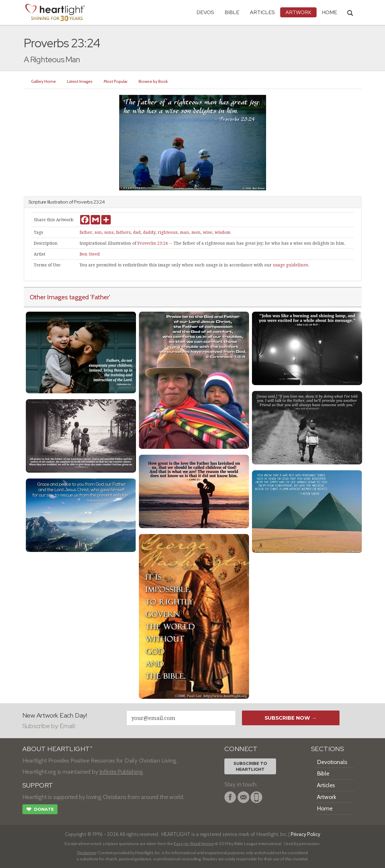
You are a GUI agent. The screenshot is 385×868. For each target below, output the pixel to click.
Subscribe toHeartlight (250, 766)
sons (109, 232)
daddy (149, 232)
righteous (168, 232)
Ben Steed (90, 254)
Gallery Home (44, 81)
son (98, 232)
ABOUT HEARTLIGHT (57, 749)
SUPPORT (38, 785)
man (185, 232)
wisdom (223, 232)
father (86, 232)
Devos (205, 12)
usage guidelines (290, 265)
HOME (329, 12)
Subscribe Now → (291, 718)
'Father (100, 297)
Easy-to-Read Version (194, 844)
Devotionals (332, 762)
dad (137, 232)
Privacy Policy (306, 834)
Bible (232, 12)
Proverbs (83, 202)
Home (325, 808)
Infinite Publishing (121, 772)
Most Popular (116, 81)
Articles (262, 12)
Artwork (298, 12)
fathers (123, 232)
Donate (40, 810)
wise (208, 232)
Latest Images (80, 81)
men (196, 232)
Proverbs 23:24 (153, 243)
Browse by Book (153, 81)
